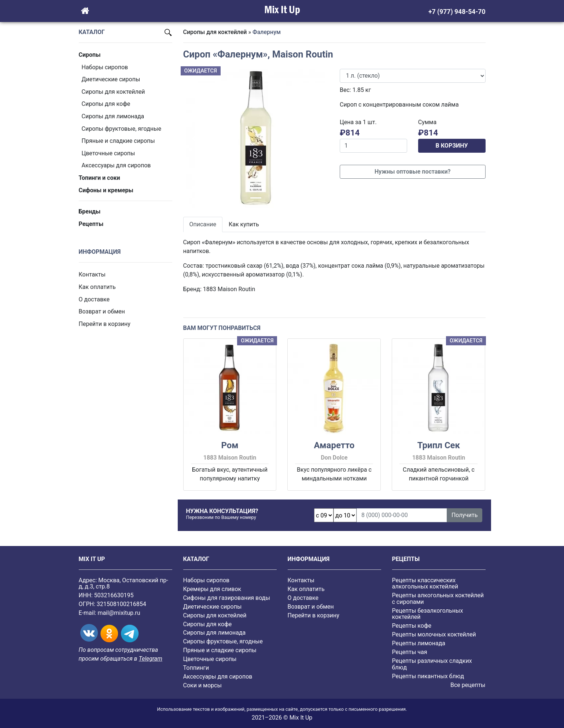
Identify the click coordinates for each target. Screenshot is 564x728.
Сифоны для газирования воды (227, 598)
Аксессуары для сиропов (116, 165)
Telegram (150, 659)
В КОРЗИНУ (452, 146)
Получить (465, 515)
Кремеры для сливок (212, 589)
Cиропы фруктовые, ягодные (121, 129)
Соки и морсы (202, 685)
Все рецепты (468, 685)
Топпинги (196, 668)
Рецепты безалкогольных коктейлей (428, 614)
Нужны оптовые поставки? (412, 172)
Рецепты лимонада (419, 643)
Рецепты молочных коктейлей (434, 634)
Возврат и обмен (102, 311)
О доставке (94, 299)
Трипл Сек (439, 445)
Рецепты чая (410, 652)
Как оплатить (97, 287)
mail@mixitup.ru (119, 613)
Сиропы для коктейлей (113, 92)
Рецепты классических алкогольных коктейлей (425, 584)
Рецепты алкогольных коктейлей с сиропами (438, 599)
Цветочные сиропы (108, 153)
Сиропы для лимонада (113, 116)
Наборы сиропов (105, 67)
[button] (194, 138)
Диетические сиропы (111, 79)
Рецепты (91, 224)
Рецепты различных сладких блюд (432, 664)
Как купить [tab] (244, 224)
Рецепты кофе (412, 626)
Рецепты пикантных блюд (428, 676)
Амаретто (334, 445)
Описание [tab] (203, 224)
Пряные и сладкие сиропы (118, 141)
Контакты (92, 274)
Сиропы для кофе (106, 104)
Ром (230, 445)
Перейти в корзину (105, 324)
